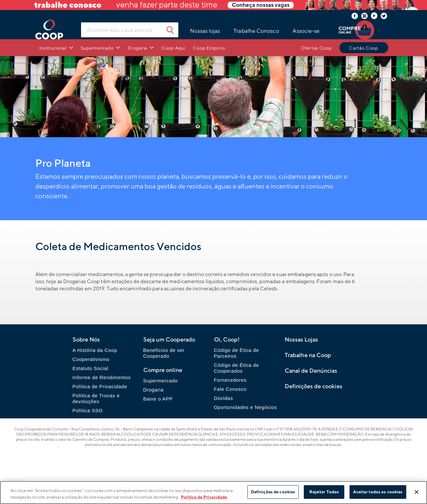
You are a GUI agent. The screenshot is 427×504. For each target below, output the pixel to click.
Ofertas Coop (316, 48)
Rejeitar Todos (324, 492)
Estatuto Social (91, 368)
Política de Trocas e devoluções (96, 398)
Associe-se (306, 31)
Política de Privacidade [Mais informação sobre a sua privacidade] (204, 497)
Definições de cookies (273, 492)
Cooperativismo (91, 359)
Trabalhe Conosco (256, 31)
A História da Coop (95, 350)
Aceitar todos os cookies (378, 492)
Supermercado (97, 48)
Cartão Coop (364, 48)
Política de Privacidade (100, 386)
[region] (213, 492)
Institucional (53, 48)
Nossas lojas (205, 31)
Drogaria (137, 48)
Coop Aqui (173, 48)
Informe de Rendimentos (102, 377)
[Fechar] (417, 492)
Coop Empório (209, 48)
